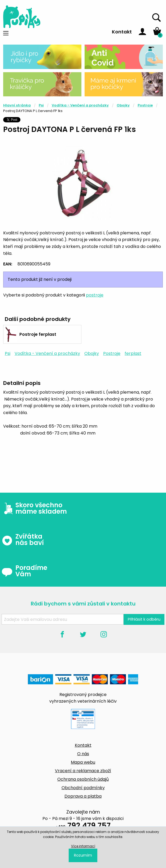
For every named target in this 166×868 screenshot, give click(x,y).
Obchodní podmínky (83, 788)
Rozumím (83, 855)
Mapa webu (83, 762)
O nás (83, 754)
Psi (41, 105)
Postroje (145, 105)
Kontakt (122, 32)
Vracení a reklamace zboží (83, 771)
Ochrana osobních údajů (83, 779)
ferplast (133, 353)
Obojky (123, 105)
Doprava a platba (83, 796)
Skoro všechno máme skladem (34, 508)
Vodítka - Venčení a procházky (80, 105)
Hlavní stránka (17, 105)
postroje (95, 295)
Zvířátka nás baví (23, 540)
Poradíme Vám (24, 571)
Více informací (83, 846)
